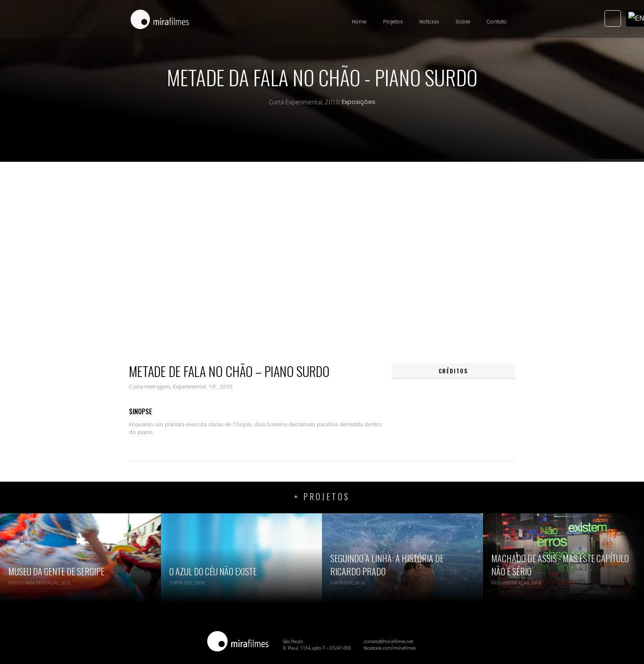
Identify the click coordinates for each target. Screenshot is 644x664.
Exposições (359, 102)
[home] (160, 20)
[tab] (453, 371)
